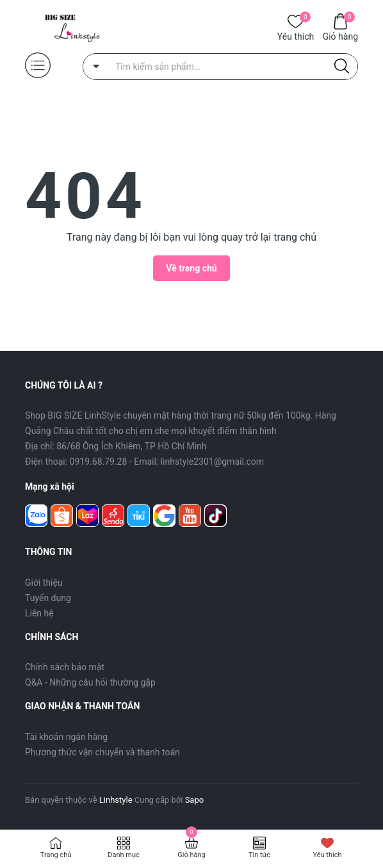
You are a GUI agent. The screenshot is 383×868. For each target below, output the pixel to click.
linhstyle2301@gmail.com (212, 462)
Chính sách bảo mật (65, 667)
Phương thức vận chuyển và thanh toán (102, 752)
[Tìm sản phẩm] (220, 67)
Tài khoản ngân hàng (66, 737)
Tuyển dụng (48, 598)
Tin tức (259, 855)
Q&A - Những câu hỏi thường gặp (90, 682)
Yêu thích (296, 36)
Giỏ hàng (340, 36)
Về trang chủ (191, 268)
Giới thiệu (44, 583)
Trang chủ (56, 855)
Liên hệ (39, 613)
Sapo (195, 800)
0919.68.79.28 (99, 462)
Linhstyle (116, 800)
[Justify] (342, 67)
